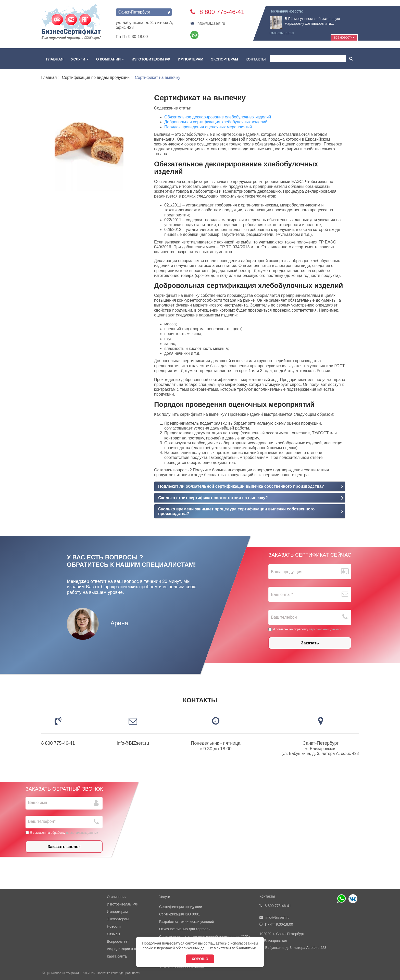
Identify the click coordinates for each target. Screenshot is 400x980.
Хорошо (200, 959)
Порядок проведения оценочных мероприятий (208, 127)
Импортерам (191, 59)
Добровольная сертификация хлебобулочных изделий (216, 122)
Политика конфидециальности (118, 973)
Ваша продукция (287, 572)
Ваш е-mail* (282, 595)
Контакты (256, 59)
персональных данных (325, 629)
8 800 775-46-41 (58, 743)
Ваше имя (37, 803)
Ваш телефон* (42, 821)
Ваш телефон (284, 617)
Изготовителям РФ (151, 59)
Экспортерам (224, 59)
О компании (110, 59)
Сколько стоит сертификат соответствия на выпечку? (213, 498)
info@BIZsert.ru (208, 23)
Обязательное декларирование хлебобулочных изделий (218, 117)
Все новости (344, 38)
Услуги (80, 59)
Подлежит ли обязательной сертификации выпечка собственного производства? (241, 486)
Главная (55, 59)
